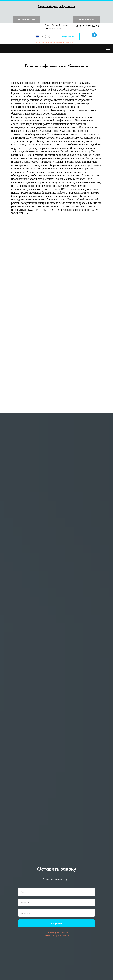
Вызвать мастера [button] (26, 20)
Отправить (57, 923)
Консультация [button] (87, 20)
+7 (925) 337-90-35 (87, 26)
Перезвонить (69, 36)
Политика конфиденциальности (45, 43)
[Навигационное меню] (108, 48)
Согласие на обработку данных (66, 43)
